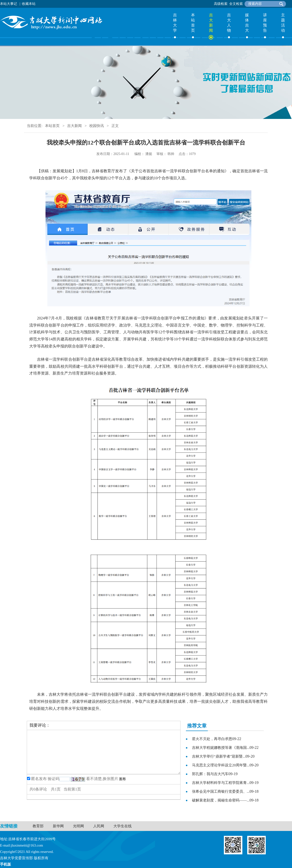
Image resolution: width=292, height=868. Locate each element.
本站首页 (193, 23)
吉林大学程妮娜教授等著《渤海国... (221, 748)
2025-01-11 (121, 154)
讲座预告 (265, 23)
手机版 (5, 864)
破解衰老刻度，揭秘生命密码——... (221, 800)
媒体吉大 (247, 23)
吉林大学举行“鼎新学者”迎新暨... (219, 756)
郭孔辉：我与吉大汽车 (210, 774)
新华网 (58, 826)
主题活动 (283, 23)
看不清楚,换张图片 (102, 779)
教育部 (38, 826)
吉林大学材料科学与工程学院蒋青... (221, 783)
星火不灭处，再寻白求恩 (212, 739)
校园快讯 (97, 126)
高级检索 (221, 4)
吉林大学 (175, 23)
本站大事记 (9, 4)
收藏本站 (29, 4)
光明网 (78, 826)
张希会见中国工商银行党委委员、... (221, 791)
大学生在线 (123, 826)
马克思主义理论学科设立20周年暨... (221, 765)
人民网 (99, 826)
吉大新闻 (211, 23)
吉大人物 (229, 23)
